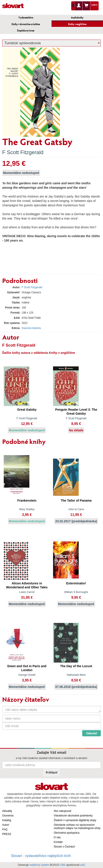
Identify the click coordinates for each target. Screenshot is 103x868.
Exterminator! (76, 583)
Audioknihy (77, 18)
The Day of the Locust (76, 666)
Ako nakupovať (63, 811)
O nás (57, 837)
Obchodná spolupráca (67, 833)
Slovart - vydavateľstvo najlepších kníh (41, 856)
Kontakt (58, 842)
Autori (6, 825)
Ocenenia (8, 816)
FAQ (5, 829)
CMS (63, 865)
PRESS (7, 834)
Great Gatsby (27, 410)
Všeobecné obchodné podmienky (73, 816)
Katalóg (7, 820)
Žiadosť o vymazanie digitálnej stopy (75, 820)
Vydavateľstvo (26, 18)
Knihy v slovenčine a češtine (26, 24)
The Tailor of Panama (76, 500)
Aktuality (7, 811)
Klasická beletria (31, 328)
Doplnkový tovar (26, 30)
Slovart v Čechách (64, 847)
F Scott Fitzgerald (23, 152)
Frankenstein (27, 500)
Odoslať (91, 733)
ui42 (83, 865)
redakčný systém (39, 865)
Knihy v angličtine (77, 24)
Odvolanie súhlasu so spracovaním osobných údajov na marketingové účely (77, 826)
